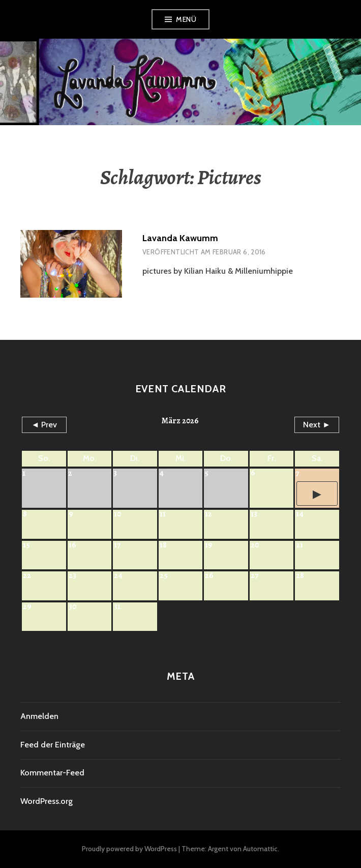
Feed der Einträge (53, 745)
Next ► (317, 425)
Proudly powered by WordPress (129, 849)
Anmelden (39, 716)
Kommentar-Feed (52, 773)
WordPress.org (47, 801)
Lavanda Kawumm (180, 238)
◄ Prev (44, 425)
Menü (186, 19)
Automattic (260, 849)
